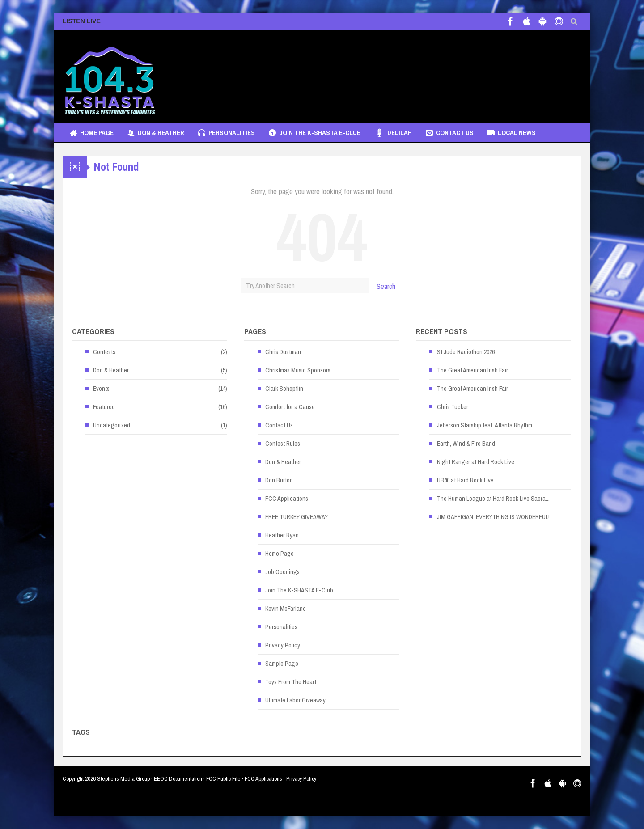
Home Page (92, 133)
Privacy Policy (283, 645)
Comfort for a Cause (290, 407)
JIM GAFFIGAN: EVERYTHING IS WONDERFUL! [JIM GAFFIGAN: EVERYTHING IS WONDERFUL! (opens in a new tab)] (493, 517)
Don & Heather (156, 133)
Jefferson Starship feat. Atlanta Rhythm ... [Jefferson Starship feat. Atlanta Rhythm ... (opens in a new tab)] (487, 425)
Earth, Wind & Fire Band (466, 444)
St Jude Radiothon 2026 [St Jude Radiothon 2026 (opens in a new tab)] (466, 352)
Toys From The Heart (291, 682)
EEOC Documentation (178, 779)
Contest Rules (283, 444)
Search (386, 286)
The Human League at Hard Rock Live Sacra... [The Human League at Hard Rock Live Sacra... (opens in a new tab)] (493, 499)
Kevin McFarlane (286, 609)
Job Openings (282, 572)
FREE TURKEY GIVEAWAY (297, 517)
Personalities (227, 133)
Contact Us (450, 133)
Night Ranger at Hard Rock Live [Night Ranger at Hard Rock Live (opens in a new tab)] (476, 462)
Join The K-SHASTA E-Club (315, 133)
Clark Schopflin (284, 389)
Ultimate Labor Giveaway (295, 700)
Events (101, 389)
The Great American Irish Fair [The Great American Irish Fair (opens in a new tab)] (472, 370)
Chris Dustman (283, 352)
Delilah (393, 133)
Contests (104, 352)
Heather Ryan (282, 535)
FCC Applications (287, 499)
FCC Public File (223, 779)
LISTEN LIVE (82, 21)
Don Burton (279, 480)
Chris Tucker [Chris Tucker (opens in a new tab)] (453, 407)
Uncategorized (112, 425)
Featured (104, 407)
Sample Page (282, 664)
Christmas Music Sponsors (298, 370)
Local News (512, 133)
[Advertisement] (419, 72)
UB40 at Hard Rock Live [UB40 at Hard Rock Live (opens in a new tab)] (465, 480)
